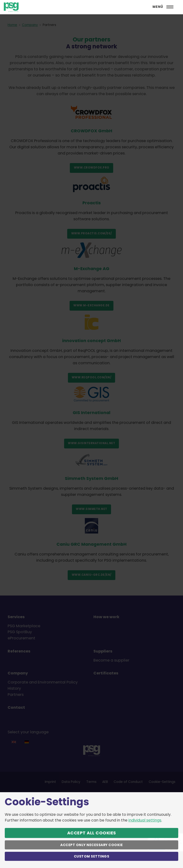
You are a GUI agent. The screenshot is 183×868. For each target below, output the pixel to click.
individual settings (145, 820)
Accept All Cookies (92, 833)
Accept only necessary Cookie (91, 845)
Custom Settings (92, 856)
